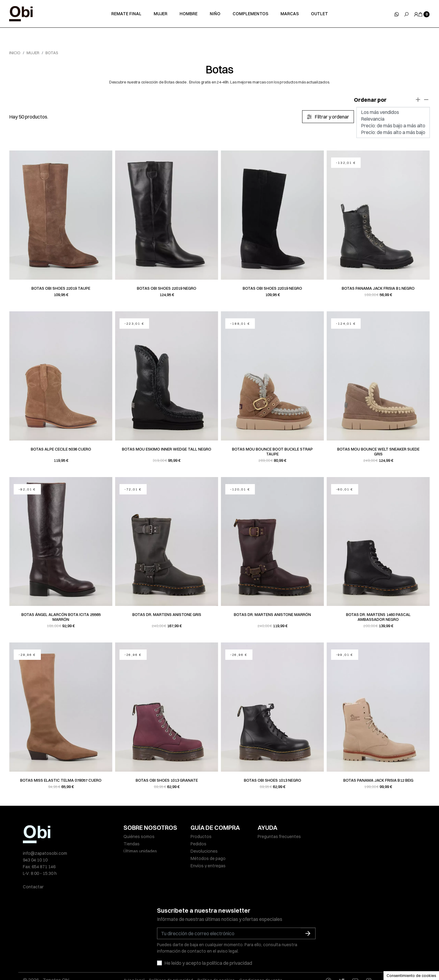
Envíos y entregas (208, 866)
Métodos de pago (208, 858)
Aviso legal (134, 962)
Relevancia (393, 119)
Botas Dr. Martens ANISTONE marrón (272, 614)
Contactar (33, 887)
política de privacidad (229, 945)
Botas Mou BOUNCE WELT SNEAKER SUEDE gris (378, 451)
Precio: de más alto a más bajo (393, 133)
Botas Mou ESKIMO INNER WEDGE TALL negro (167, 449)
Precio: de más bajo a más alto (393, 126)
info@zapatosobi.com (45, 853)
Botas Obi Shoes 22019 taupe (61, 288)
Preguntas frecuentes (279, 837)
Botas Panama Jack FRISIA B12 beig (378, 780)
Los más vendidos (393, 112)
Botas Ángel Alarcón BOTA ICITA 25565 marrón (61, 617)
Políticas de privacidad (171, 962)
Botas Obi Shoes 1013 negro (273, 780)
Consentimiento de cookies (411, 975)
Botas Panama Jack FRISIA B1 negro (378, 288)
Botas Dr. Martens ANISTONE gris (167, 614)
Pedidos (198, 844)
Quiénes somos (139, 837)
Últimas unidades (140, 851)
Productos (201, 837)
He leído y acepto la (208, 945)
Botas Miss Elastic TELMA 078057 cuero (61, 780)
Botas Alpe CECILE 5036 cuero (61, 449)
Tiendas (132, 844)
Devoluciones (204, 851)
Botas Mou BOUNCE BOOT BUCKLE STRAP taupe (272, 451)
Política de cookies (216, 962)
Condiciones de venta (261, 962)
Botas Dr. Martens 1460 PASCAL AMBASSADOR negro (378, 617)
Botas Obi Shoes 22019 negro (167, 288)
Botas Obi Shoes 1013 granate (167, 780)
